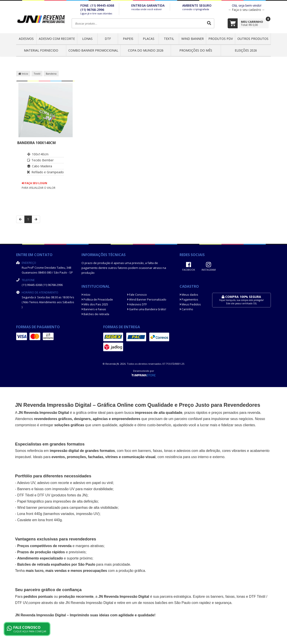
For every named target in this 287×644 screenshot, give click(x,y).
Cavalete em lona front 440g (40, 520)
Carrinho (186, 309)
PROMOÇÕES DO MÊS (196, 50)
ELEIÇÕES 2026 (246, 50)
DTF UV (44, 495)
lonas (241, 597)
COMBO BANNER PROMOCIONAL (93, 50)
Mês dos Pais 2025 (95, 304)
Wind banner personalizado (39, 508)
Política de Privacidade (97, 300)
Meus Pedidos (190, 304)
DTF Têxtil (25, 495)
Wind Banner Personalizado (147, 300)
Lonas (87, 39)
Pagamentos (189, 300)
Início (23, 74)
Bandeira (51, 74)
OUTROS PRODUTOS (253, 39)
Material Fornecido (41, 50)
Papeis (128, 39)
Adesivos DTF (137, 304)
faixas (157, 451)
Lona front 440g (30, 514)
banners (145, 451)
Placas (149, 39)
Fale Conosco (137, 295)
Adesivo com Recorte (57, 39)
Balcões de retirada (95, 314)
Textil (169, 39)
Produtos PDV (221, 39)
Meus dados (189, 295)
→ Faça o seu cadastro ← (246, 10)
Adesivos (26, 39)
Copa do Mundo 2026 (146, 50)
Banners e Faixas (94, 309)
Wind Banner (193, 39)
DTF (108, 39)
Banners (24, 489)
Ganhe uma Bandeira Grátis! (147, 309)
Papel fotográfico (31, 501)
